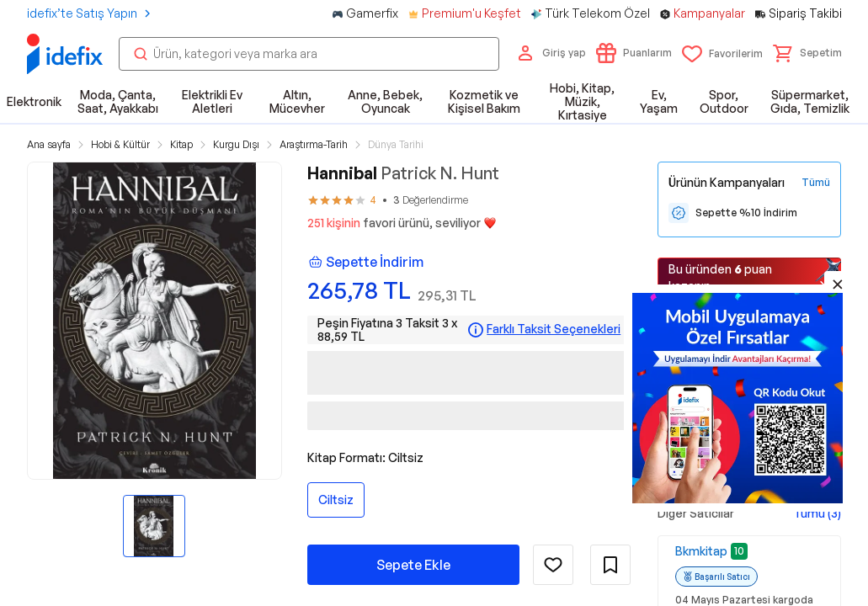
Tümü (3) (817, 513)
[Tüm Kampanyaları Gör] (816, 183)
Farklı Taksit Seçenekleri (554, 329)
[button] (807, 53)
